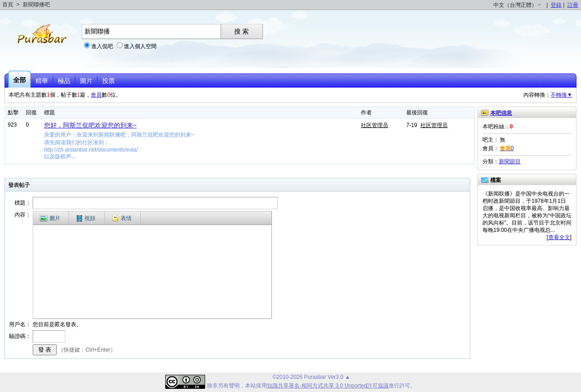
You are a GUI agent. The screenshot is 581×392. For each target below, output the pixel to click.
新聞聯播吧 (36, 5)
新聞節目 (510, 162)
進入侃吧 (102, 46)
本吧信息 (501, 113)
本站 (251, 386)
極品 (64, 81)
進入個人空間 (140, 46)
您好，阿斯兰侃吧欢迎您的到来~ (90, 125)
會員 (96, 95)
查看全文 (559, 237)
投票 (108, 81)
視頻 (86, 218)
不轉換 (561, 95)
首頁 (8, 5)
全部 (20, 80)
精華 (42, 81)
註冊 (573, 5)
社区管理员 (374, 125)
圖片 (86, 81)
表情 (122, 218)
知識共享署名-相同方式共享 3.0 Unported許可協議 (328, 386)
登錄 (556, 5)
